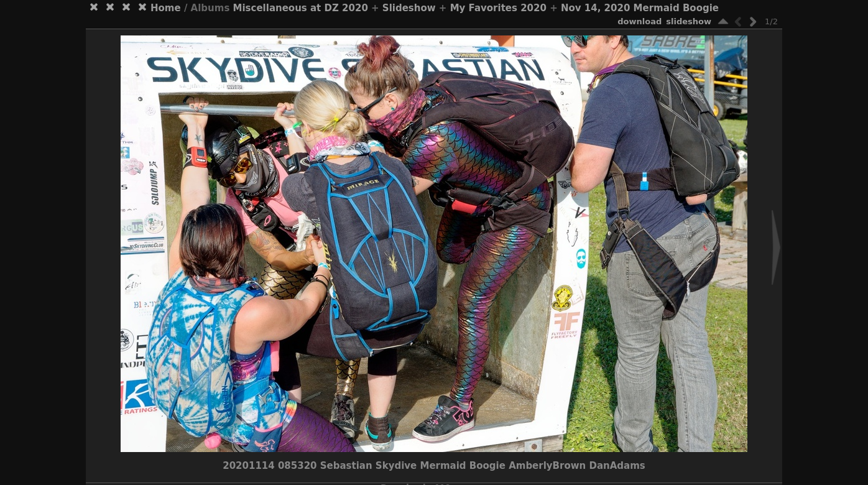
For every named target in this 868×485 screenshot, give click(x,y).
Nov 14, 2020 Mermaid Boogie (640, 8)
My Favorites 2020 (498, 8)
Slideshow (409, 8)
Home (166, 8)
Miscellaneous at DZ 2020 (301, 8)
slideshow (689, 21)
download (639, 21)
